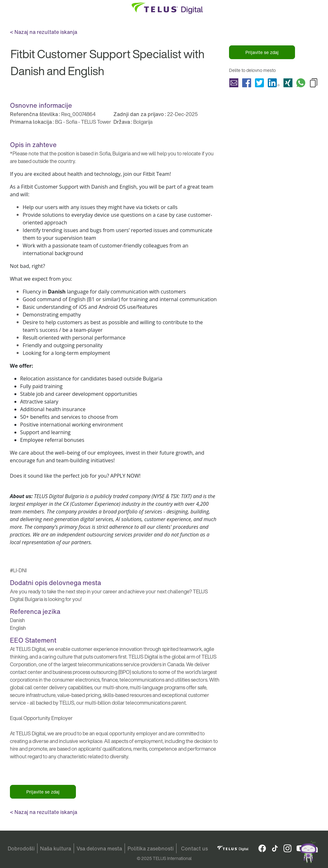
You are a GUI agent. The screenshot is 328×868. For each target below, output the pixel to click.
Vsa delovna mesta (99, 848)
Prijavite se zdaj (262, 52)
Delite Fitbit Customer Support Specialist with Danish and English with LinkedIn (274, 83)
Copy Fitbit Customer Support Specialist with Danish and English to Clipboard (314, 83)
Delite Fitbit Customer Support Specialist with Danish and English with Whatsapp (301, 83)
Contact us (194, 848)
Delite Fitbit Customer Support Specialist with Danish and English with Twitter (259, 83)
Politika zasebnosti (151, 848)
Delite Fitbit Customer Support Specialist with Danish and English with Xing (288, 83)
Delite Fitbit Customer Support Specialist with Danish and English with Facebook (247, 83)
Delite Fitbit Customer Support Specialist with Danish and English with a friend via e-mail (234, 83)
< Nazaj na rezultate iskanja (44, 32)
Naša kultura (56, 848)
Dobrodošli (21, 848)
